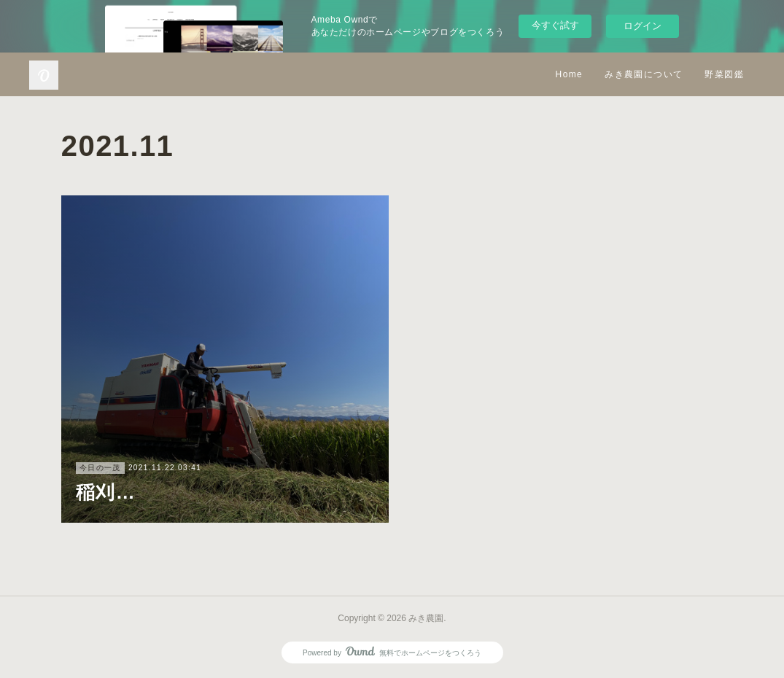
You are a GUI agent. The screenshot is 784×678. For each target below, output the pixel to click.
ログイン (643, 26)
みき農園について (644, 74)
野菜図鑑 (724, 74)
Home (570, 74)
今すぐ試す (555, 25)
